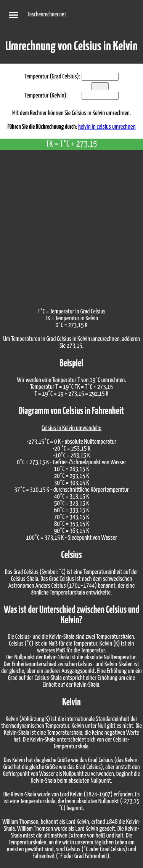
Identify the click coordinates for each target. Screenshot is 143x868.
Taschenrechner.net (47, 15)
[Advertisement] (71, 225)
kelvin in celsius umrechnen (107, 127)
